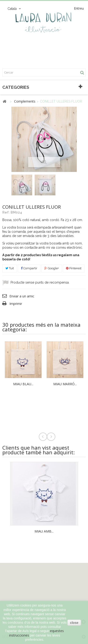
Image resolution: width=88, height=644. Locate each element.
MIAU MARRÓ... (65, 384)
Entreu (79, 8)
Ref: (6, 212)
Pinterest (74, 268)
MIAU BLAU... (23, 384)
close (74, 623)
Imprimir (16, 304)
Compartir (29, 268)
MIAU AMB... (44, 531)
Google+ (52, 268)
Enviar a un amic (22, 296)
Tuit (10, 268)
